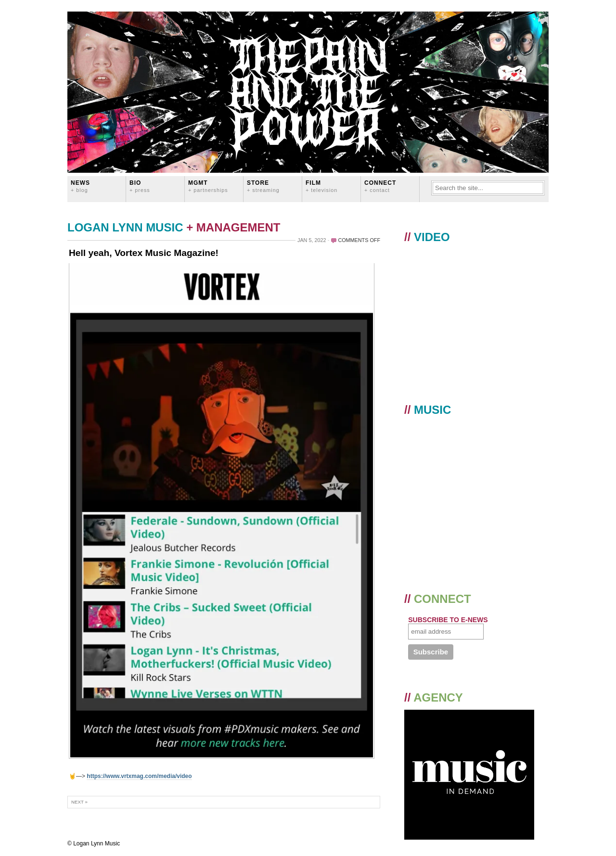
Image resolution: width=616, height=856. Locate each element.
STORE (263, 186)
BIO (140, 186)
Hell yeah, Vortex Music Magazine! (144, 253)
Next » (79, 802)
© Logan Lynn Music (94, 843)
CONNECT (380, 186)
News (80, 186)
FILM (321, 186)
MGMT (208, 186)
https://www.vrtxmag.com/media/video (139, 776)
